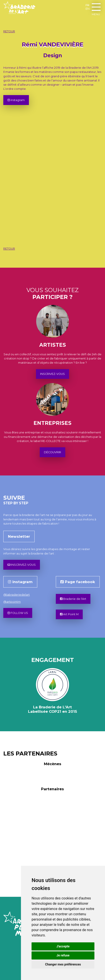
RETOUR (9, 31)
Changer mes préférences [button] (63, 964)
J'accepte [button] (63, 946)
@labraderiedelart (17, 595)
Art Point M (69, 614)
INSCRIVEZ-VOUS (52, 374)
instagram (16, 100)
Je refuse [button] (63, 955)
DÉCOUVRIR (52, 452)
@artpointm (12, 602)
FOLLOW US (18, 613)
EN (88, 9)
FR (87, 5)
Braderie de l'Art (73, 599)
